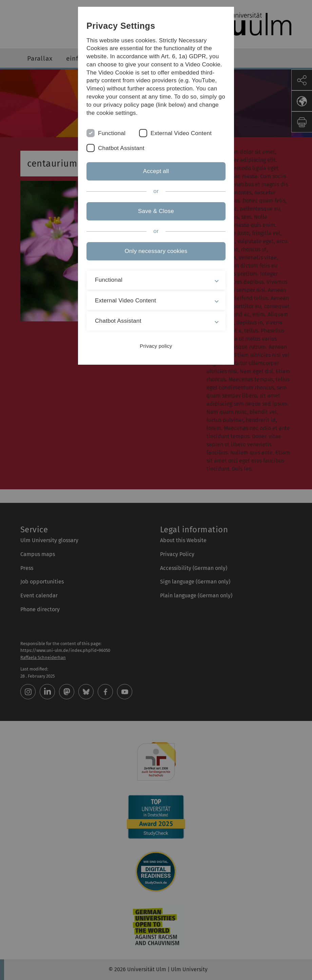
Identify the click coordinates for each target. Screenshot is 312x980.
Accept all (156, 171)
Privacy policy (156, 346)
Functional (112, 133)
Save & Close (156, 211)
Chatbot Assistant (121, 148)
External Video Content (181, 133)
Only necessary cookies (156, 251)
